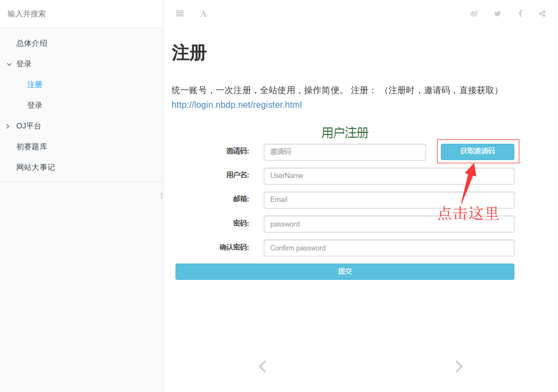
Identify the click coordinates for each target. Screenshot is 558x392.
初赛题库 (32, 146)
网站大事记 (36, 167)
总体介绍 (32, 43)
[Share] (542, 14)
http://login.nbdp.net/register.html (237, 105)
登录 (19, 64)
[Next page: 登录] (459, 366)
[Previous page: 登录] (262, 366)
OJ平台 (24, 126)
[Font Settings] (204, 14)
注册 (35, 84)
